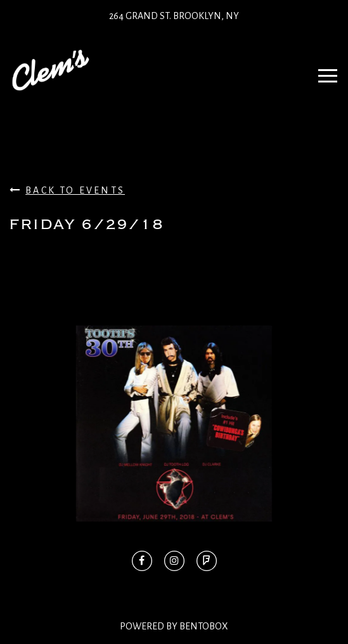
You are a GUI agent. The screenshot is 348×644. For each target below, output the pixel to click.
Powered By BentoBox (174, 626)
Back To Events (67, 190)
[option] (174, 424)
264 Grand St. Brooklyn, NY (174, 16)
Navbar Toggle (324, 70)
